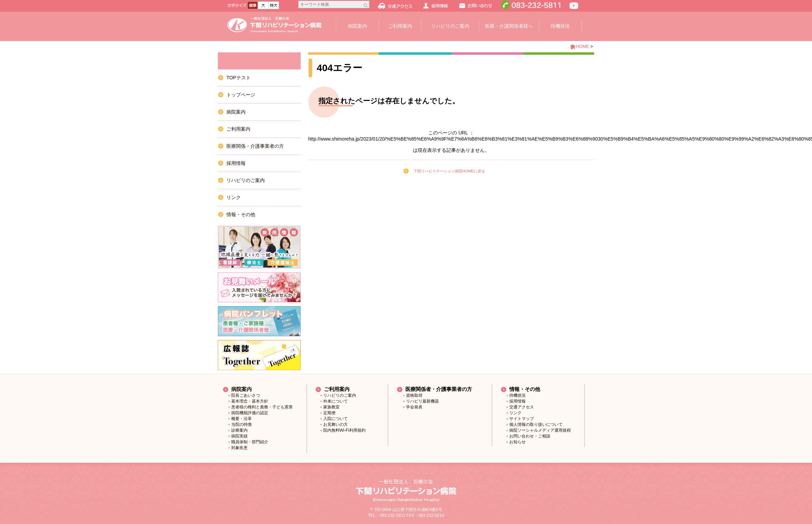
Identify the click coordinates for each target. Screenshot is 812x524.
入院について (336, 419)
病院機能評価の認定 (250, 413)
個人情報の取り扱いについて (536, 424)
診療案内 (239, 430)
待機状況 (560, 26)
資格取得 (414, 395)
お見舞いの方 (336, 424)
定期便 (329, 413)
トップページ (241, 95)
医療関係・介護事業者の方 (255, 146)
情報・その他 (241, 214)
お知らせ (518, 442)
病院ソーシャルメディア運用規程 (540, 430)
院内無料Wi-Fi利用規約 (344, 430)
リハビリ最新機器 (422, 401)
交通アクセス (522, 407)
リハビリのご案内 (450, 26)
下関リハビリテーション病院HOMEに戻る (449, 171)
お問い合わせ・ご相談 (530, 436)
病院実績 (239, 436)
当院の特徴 (241, 424)
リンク (234, 197)
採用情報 (236, 163)
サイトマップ (522, 419)
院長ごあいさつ (246, 395)
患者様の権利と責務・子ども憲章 (262, 407)
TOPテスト (239, 78)
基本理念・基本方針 (250, 401)
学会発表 (414, 407)
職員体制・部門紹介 (250, 442)
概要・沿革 (241, 419)
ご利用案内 (400, 26)
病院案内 (357, 26)
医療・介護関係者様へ (509, 26)
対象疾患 (239, 448)
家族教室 (331, 407)
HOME (582, 46)
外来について (336, 401)
